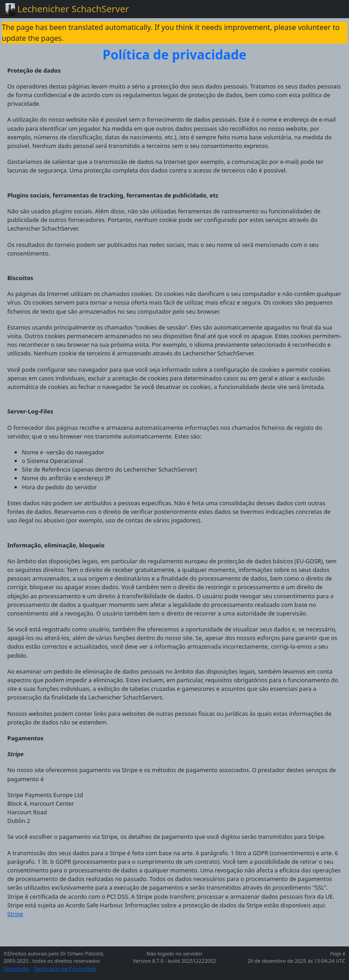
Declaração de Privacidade (65, 968)
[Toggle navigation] (331, 9)
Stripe (15, 914)
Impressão (17, 968)
